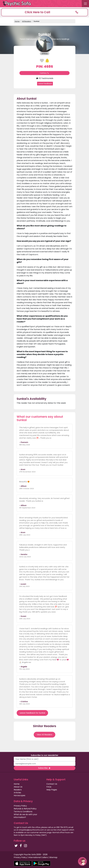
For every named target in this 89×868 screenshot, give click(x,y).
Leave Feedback (45, 84)
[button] (44, 12)
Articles (17, 793)
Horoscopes (20, 795)
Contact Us (52, 784)
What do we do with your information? (25, 816)
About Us (18, 787)
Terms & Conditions (23, 812)
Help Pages (52, 790)
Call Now (45, 73)
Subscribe (44, 768)
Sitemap (53, 857)
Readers (18, 790)
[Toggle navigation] (85, 4)
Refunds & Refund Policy (25, 809)
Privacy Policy (20, 806)
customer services (38, 832)
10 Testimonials (44, 78)
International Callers (38, 857)
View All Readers (44, 735)
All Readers (27, 21)
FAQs (49, 787)
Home (17, 21)
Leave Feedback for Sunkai (32, 713)
